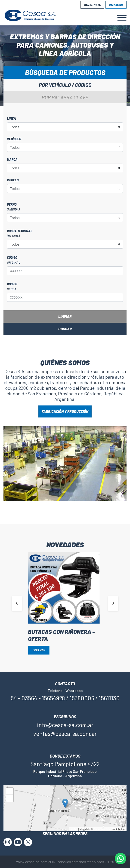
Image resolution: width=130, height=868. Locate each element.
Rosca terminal (65, 234)
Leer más (39, 650)
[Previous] (17, 603)
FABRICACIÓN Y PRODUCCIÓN (65, 411)
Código (65, 260)
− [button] (10, 799)
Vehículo (14, 139)
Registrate (92, 5)
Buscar (65, 329)
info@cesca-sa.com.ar (65, 725)
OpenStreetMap (102, 829)
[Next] (113, 603)
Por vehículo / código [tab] (65, 85)
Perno (65, 207)
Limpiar (65, 316)
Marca (12, 160)
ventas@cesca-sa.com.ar (65, 734)
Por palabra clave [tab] (65, 97)
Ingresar (116, 5)
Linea (11, 118)
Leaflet (74, 829)
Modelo (13, 180)
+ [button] (10, 792)
